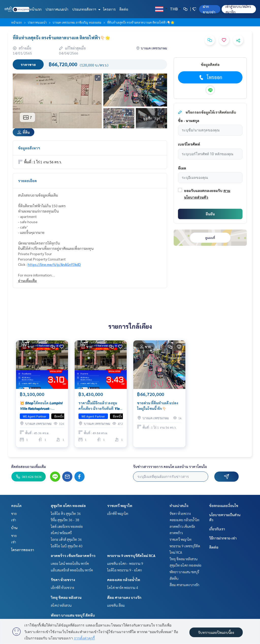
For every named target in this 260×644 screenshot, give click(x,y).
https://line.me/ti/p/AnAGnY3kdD (54, 264)
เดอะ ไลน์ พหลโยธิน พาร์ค (70, 563)
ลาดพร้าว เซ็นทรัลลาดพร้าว (73, 555)
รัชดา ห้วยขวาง (63, 580)
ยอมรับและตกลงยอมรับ (203, 190)
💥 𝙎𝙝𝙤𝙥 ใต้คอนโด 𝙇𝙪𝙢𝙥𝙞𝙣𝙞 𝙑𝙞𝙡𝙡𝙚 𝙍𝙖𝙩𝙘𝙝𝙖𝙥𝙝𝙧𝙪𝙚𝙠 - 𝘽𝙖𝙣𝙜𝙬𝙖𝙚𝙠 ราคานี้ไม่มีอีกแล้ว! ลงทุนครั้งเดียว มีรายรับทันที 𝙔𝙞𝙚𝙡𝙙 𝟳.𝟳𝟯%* (41, 406)
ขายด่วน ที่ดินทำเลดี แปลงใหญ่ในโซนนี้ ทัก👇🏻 (158, 406)
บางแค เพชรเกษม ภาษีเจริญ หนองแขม (77, 22)
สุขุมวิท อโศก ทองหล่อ (68, 506)
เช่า (14, 520)
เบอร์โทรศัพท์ (189, 144)
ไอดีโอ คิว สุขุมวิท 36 (66, 513)
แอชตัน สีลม (116, 605)
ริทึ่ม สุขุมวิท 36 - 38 (65, 520)
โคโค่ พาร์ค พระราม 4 (123, 587)
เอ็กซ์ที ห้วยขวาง (62, 587)
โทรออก (210, 77)
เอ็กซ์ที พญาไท (118, 513)
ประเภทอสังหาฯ (86, 9)
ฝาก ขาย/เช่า (209, 9)
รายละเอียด (27, 181)
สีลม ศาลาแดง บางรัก (124, 597)
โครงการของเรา (23, 550)
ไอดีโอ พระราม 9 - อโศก (125, 570)
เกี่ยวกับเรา (217, 529)
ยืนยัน (210, 214)
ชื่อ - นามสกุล (189, 120)
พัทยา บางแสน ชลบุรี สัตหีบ (73, 615)
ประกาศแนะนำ (57, 9)
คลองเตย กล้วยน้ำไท (124, 580)
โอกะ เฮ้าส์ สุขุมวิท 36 (66, 539)
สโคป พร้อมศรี (61, 533)
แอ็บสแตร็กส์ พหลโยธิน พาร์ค (72, 570)
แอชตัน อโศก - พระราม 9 (125, 563)
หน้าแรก (35, 9)
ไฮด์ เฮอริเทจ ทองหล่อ (67, 526)
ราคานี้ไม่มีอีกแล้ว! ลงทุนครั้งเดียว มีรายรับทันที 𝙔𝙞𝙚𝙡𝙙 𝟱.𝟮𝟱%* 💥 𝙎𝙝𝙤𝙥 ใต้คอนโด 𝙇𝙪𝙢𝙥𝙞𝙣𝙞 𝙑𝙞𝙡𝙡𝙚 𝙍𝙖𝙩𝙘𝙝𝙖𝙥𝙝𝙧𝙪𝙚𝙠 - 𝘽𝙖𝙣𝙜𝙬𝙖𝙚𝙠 (100, 406)
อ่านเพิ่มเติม (27, 281)
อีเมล (182, 168)
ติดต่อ (124, 9)
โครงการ (109, 9)
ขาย (14, 513)
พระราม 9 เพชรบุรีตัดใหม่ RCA (131, 555)
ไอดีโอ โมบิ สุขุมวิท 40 (67, 546)
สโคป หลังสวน (61, 605)
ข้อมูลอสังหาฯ (29, 148)
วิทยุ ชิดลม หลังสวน (66, 597)
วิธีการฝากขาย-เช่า (223, 538)
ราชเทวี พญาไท (120, 506)
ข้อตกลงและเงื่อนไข (224, 506)
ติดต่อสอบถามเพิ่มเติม (29, 466)
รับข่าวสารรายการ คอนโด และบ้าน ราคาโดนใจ (170, 466)
